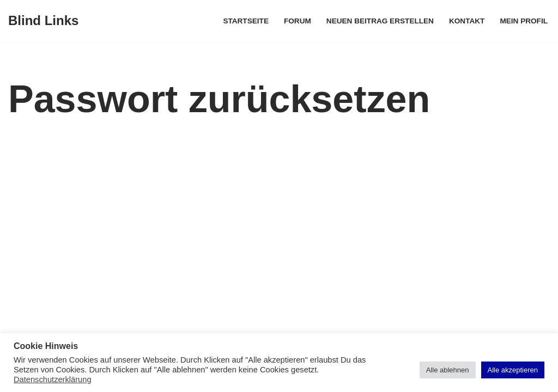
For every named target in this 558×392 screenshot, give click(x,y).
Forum (298, 21)
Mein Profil (524, 21)
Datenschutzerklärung (53, 379)
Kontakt (467, 21)
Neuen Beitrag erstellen (380, 21)
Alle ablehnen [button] (448, 370)
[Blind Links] (43, 21)
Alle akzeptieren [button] (513, 370)
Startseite (246, 21)
